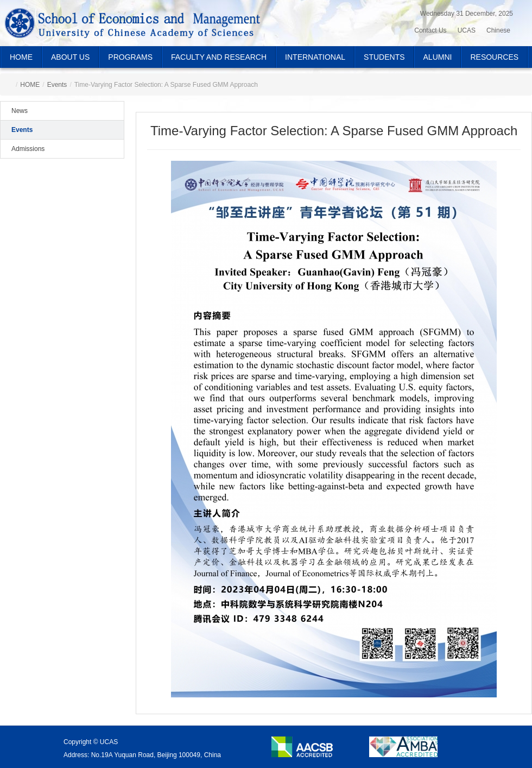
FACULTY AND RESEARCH (219, 57)
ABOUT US (70, 57)
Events (57, 85)
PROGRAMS (130, 57)
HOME (21, 57)
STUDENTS (384, 57)
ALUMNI (438, 57)
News (20, 111)
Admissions (28, 149)
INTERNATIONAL (315, 57)
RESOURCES (494, 57)
